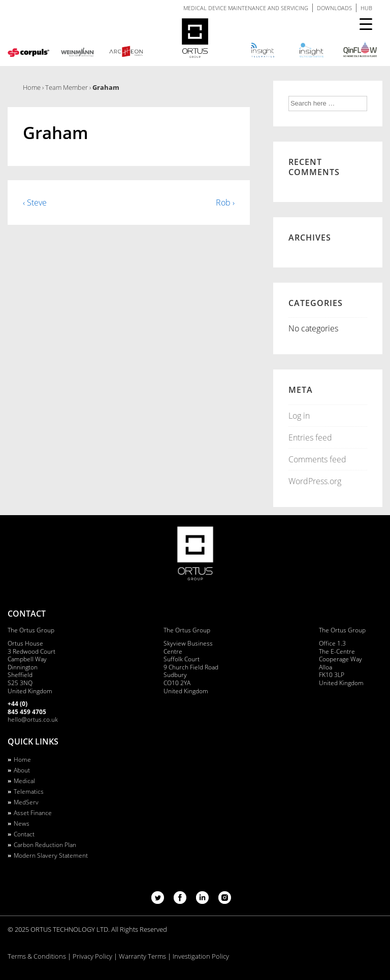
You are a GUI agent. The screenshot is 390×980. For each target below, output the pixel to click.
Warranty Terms (142, 956)
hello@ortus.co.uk (33, 719)
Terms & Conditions (37, 956)
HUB (366, 8)
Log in (299, 416)
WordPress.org (315, 481)
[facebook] (181, 901)
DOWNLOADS (334, 8)
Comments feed (317, 459)
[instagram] (225, 901)
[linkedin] (203, 901)
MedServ (26, 802)
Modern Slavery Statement (51, 855)
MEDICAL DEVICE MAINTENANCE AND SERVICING (246, 8)
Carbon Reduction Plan (45, 845)
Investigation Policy (201, 956)
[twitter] (159, 901)
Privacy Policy (92, 956)
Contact (24, 834)
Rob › (225, 202)
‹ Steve (35, 202)
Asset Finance (33, 813)
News (22, 823)
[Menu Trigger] (366, 24)
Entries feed (310, 437)
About (22, 770)
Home (22, 759)
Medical (24, 781)
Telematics (29, 791)
